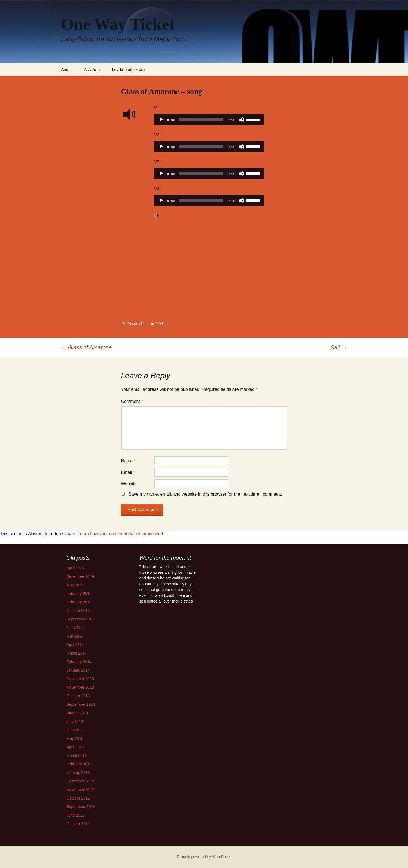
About (66, 69)
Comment (132, 401)
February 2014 (79, 662)
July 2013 (75, 721)
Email (128, 472)
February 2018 (79, 602)
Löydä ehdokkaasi (129, 69)
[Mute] (242, 120)
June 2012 (76, 815)
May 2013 (75, 738)
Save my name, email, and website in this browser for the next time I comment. (205, 494)
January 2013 (78, 773)
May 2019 (75, 585)
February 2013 (79, 764)
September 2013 (81, 704)
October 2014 (78, 611)
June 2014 (76, 628)
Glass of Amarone (87, 347)
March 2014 (77, 653)
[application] (209, 121)
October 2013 (78, 696)
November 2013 (80, 687)
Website (129, 484)
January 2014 (78, 670)
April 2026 (75, 568)
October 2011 (78, 824)
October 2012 (78, 798)
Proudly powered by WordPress (204, 857)
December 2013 (80, 679)
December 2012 (80, 781)
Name (128, 461)
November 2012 (80, 790)
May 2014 (75, 636)
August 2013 (77, 713)
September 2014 (81, 619)
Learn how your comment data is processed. (121, 534)
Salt (339, 347)
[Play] (161, 120)
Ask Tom (92, 69)
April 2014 (75, 645)
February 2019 (79, 594)
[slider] (201, 120)
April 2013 (75, 747)
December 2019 (80, 576)
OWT (159, 324)
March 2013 (77, 756)
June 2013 (76, 730)
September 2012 (81, 807)
